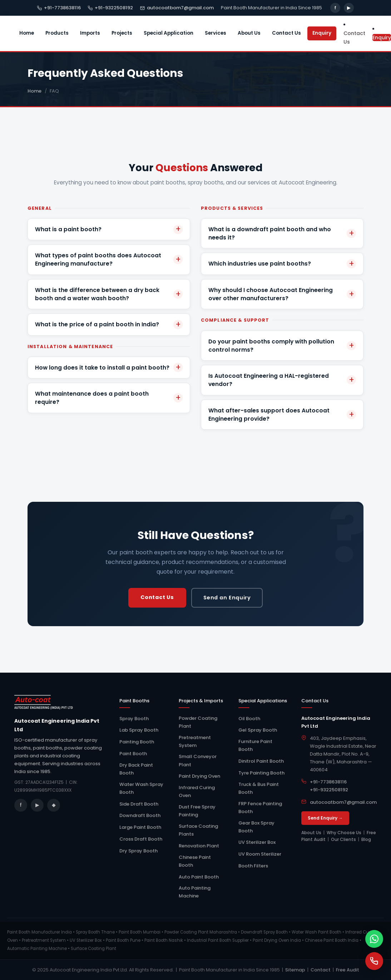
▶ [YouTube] (349, 8)
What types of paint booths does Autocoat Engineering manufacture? (98, 259)
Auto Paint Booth (199, 877)
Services (216, 33)
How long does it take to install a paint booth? (102, 368)
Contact (321, 970)
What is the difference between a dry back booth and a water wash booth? (97, 294)
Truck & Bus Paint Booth (259, 788)
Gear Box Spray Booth (256, 827)
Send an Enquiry (227, 598)
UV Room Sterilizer (260, 854)
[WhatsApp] (374, 939)
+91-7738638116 (59, 8)
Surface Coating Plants (198, 830)
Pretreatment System (195, 741)
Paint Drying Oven (199, 776)
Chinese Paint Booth (195, 861)
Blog (366, 839)
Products (57, 33)
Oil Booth (249, 719)
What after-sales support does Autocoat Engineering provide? (269, 415)
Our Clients (343, 839)
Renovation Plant (199, 846)
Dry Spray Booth (138, 851)
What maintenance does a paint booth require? (92, 398)
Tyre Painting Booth (261, 773)
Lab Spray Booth (139, 730)
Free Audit (348, 970)
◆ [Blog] (54, 805)
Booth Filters (253, 866)
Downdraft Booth (140, 815)
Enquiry (322, 33)
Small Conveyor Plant (198, 760)
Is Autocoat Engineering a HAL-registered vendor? (269, 380)
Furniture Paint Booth (255, 745)
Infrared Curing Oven (197, 791)
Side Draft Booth (139, 804)
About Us (249, 33)
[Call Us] (374, 961)
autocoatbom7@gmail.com (177, 8)
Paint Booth (133, 754)
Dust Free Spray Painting (197, 811)
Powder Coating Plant (198, 722)
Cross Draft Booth (141, 839)
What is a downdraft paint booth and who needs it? (270, 233)
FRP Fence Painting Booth (260, 808)
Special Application (169, 33)
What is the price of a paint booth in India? (97, 324)
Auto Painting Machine (195, 892)
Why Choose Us (344, 833)
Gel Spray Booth (258, 730)
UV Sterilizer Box (257, 842)
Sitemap (295, 970)
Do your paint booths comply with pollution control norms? (271, 346)
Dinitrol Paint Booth (261, 761)
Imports (90, 33)
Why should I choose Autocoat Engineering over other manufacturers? (271, 294)
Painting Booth (137, 742)
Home (27, 33)
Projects (122, 33)
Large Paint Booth (140, 827)
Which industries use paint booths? (260, 264)
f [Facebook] (335, 8)
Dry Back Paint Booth (136, 769)
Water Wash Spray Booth (141, 788)
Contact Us (286, 33)
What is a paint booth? (68, 229)
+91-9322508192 (110, 8)
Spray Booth (134, 719)
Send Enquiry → (325, 818)
